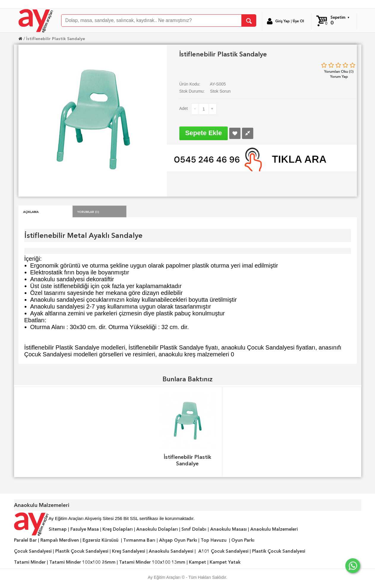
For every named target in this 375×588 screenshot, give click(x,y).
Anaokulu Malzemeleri (274, 529)
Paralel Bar (25, 540)
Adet (184, 108)
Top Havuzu (214, 540)
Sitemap (58, 529)
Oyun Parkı (243, 540)
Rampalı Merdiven (60, 540)
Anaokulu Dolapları (157, 529)
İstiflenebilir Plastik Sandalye (56, 39)
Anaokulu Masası (228, 529)
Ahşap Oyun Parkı (178, 540)
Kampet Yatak (225, 562)
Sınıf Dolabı (194, 529)
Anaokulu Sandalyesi (171, 551)
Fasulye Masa (85, 529)
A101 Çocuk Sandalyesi (223, 551)
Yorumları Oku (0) (339, 71)
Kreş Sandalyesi (129, 551)
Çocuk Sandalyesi (33, 551)
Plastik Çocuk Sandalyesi (82, 551)
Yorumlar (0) (88, 211)
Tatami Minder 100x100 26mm (82, 562)
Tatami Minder (30, 562)
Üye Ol (298, 21)
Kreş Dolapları (118, 529)
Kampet (197, 562)
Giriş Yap (283, 21)
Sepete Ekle (204, 133)
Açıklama (31, 211)
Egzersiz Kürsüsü (101, 540)
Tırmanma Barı (139, 540)
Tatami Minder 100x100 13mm (152, 562)
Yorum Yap (339, 76)
